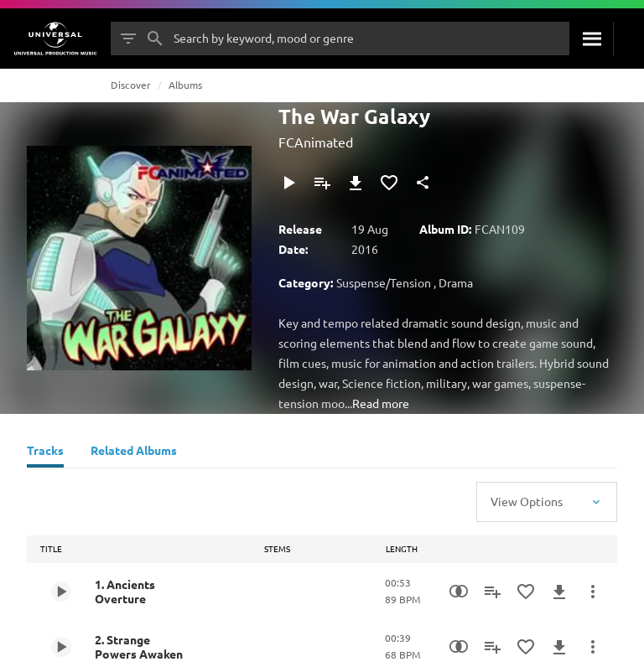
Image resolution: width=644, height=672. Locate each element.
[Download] (356, 183)
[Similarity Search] (459, 592)
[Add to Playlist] (322, 183)
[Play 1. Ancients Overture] (61, 592)
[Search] (591, 39)
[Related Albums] (134, 452)
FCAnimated (316, 142)
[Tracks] (45, 452)
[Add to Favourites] (389, 183)
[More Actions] (593, 592)
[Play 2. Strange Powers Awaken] (61, 647)
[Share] (423, 183)
